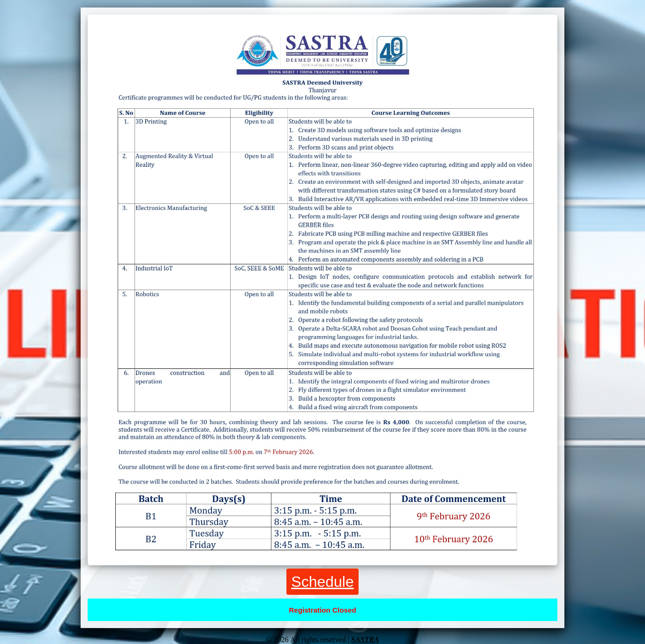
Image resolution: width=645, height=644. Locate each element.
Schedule (322, 582)
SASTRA (365, 640)
